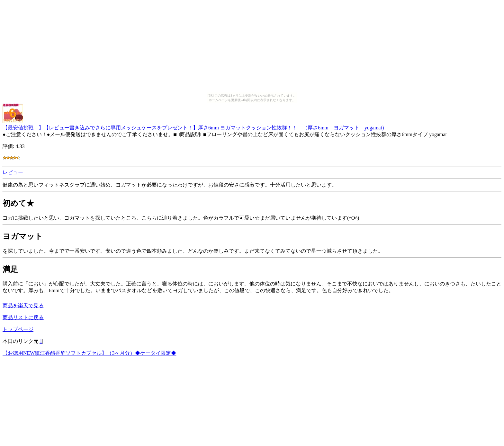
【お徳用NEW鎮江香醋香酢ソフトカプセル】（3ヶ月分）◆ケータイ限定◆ (89, 353)
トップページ (18, 329)
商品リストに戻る (23, 317)
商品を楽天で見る (23, 306)
